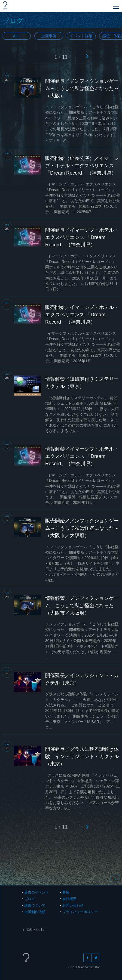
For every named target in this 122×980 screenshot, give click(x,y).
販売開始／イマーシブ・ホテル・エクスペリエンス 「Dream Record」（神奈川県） (82, 315)
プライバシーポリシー (80, 912)
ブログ (30, 899)
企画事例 (49, 36)
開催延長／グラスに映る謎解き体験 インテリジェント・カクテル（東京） (82, 756)
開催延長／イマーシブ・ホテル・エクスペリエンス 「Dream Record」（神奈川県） (82, 237)
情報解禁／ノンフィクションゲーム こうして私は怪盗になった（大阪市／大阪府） (82, 606)
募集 (66, 892)
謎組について (35, 905)
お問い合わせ (73, 905)
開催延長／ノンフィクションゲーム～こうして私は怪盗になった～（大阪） (82, 88)
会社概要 (69, 899)
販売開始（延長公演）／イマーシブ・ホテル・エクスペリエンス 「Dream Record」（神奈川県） (82, 166)
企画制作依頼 (35, 912)
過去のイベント (37, 892)
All (16, 36)
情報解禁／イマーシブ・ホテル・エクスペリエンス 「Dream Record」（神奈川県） (82, 456)
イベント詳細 (81, 36)
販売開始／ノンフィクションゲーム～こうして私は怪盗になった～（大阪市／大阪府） (82, 528)
